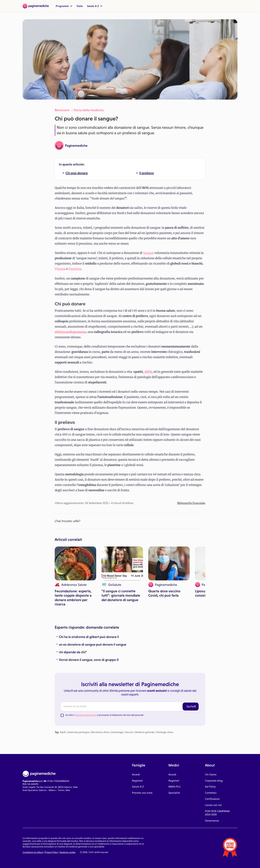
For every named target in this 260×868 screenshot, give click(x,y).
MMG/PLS (174, 787)
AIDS (148, 372)
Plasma (60, 269)
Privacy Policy (51, 852)
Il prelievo (147, 173)
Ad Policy (210, 787)
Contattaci (211, 793)
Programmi (64, 6)
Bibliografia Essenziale (191, 503)
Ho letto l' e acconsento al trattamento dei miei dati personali (104, 715)
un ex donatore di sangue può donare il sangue (93, 644)
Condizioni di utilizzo (33, 852)
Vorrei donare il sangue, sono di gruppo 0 (89, 660)
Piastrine (75, 269)
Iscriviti (191, 706)
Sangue (148, 253)
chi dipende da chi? (73, 652)
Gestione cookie (67, 852)
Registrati (137, 781)
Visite (80, 6)
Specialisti (174, 793)
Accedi (136, 774)
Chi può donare (77, 173)
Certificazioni (212, 799)
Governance (212, 821)
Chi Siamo (211, 774)
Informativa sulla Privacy (86, 715)
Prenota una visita (142, 793)
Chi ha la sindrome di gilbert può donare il (89, 637)
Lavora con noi (213, 805)
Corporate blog (214, 781)
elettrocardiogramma (70, 332)
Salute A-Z (95, 6)
